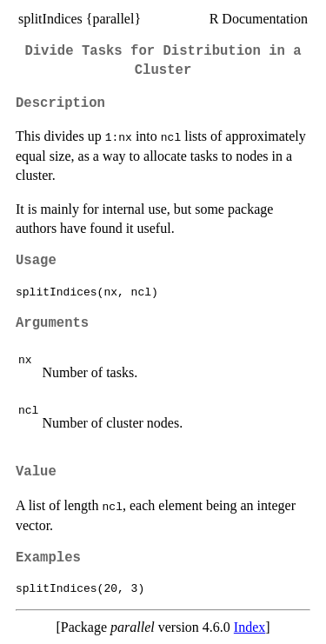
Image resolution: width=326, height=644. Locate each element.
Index (249, 627)
